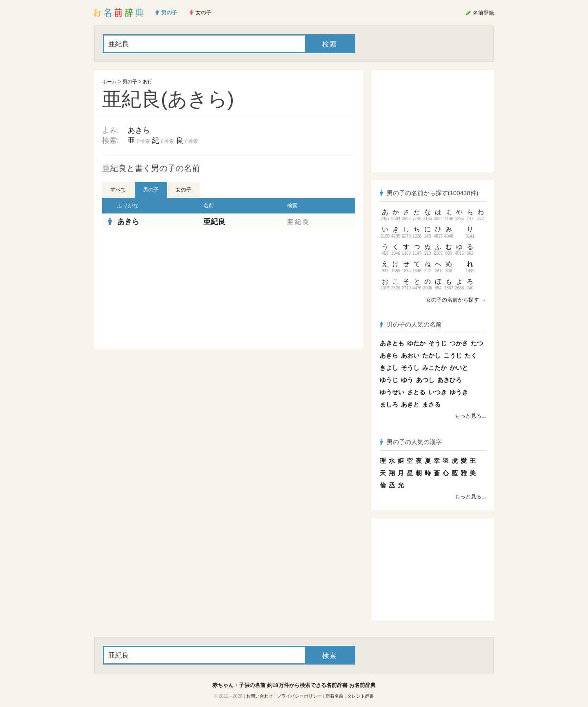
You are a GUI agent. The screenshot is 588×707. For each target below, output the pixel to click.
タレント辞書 (361, 696)
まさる (431, 404)
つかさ (459, 343)
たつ (477, 343)
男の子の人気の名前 (411, 324)
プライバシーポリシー (299, 696)
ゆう (407, 380)
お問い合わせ (260, 696)
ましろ (389, 404)
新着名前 (334, 696)
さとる (416, 392)
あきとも (392, 343)
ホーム (109, 82)
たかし (431, 355)
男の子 (130, 82)
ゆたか (416, 343)
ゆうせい (392, 392)
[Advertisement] (163, 289)
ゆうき (459, 392)
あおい (410, 355)
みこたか (434, 368)
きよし (389, 368)
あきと (410, 404)
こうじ (453, 355)
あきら (139, 130)
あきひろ (450, 380)
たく (471, 355)
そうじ (438, 343)
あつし (425, 380)
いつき (438, 392)
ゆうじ (389, 380)
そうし (410, 368)
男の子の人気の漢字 (411, 442)
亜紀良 (214, 222)
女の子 (184, 190)
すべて (118, 190)
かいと (459, 368)
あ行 (147, 82)
